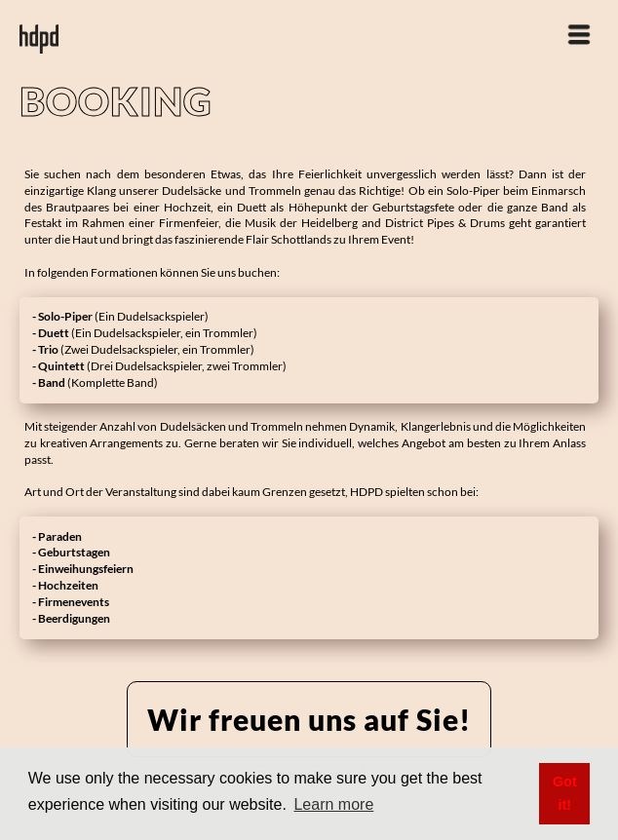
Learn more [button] (333, 804)
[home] (39, 29)
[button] (579, 24)
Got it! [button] (565, 793)
